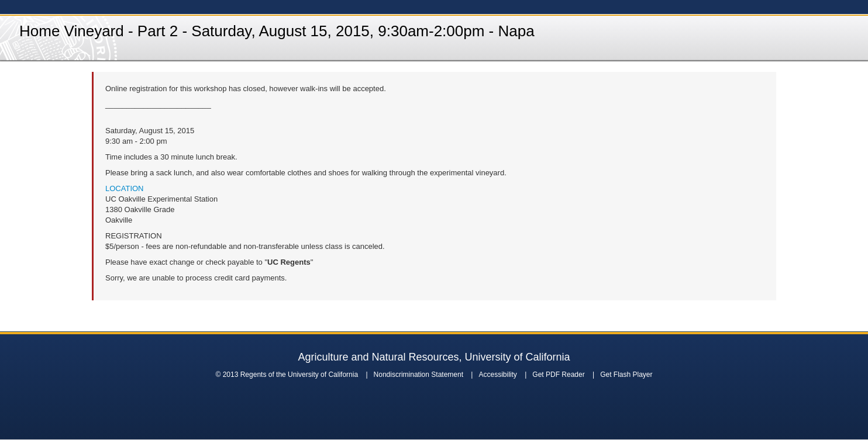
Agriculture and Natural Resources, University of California (434, 357)
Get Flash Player (626, 375)
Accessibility (497, 375)
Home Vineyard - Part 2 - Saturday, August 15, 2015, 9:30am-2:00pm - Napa (277, 31)
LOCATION (125, 188)
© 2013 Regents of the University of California (287, 375)
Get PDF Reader (558, 375)
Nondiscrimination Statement (418, 375)
